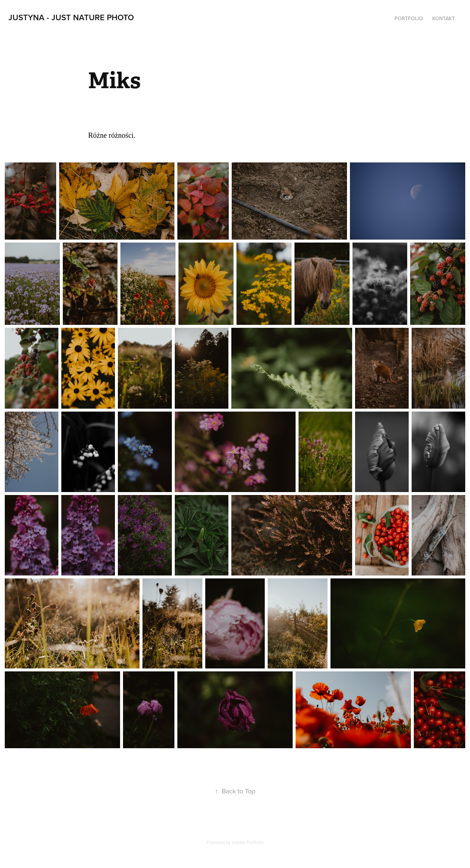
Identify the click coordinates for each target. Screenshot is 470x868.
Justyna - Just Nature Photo (71, 17)
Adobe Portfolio (248, 842)
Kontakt (444, 18)
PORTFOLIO (409, 18)
